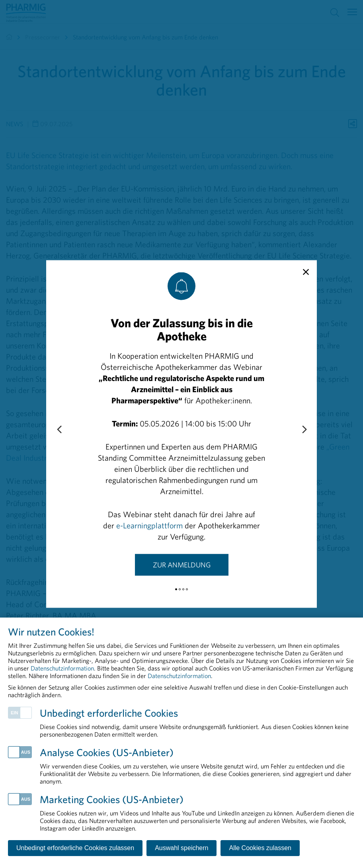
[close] (306, 272)
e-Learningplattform (149, 525)
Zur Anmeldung (182, 565)
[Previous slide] (59, 430)
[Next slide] (304, 430)
